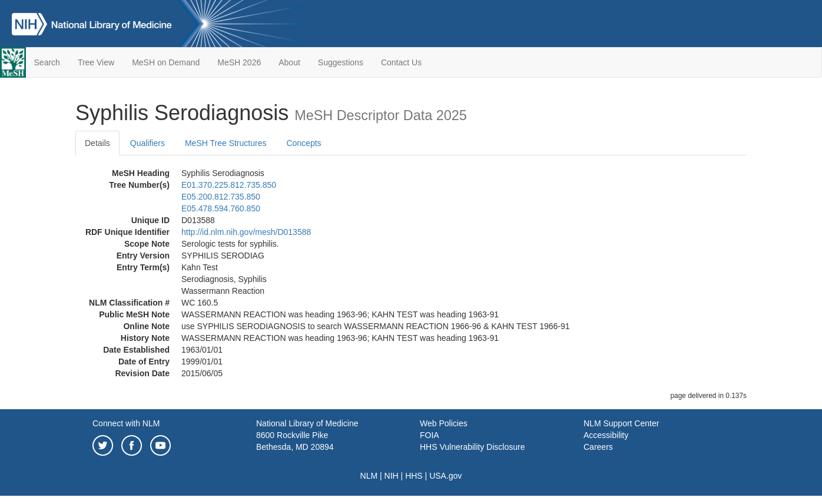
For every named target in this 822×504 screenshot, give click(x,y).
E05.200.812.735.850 (221, 197)
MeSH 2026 (239, 62)
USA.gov (445, 476)
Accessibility (606, 435)
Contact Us (401, 62)
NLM (369, 476)
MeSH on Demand (166, 62)
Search (47, 62)
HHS (414, 476)
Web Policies (444, 423)
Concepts (304, 143)
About (289, 62)
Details (97, 143)
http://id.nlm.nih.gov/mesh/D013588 (246, 232)
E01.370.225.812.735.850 (229, 185)
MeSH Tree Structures (226, 143)
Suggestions (341, 62)
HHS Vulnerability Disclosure (472, 447)
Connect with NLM (126, 423)
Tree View (96, 62)
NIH (392, 476)
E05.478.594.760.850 (221, 208)
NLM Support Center (621, 423)
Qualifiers (148, 143)
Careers (598, 447)
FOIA (430, 435)
